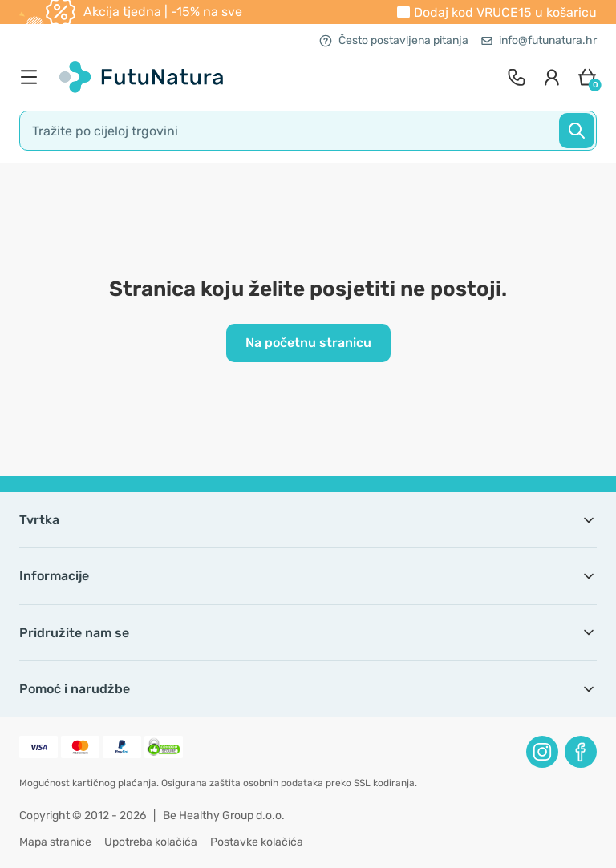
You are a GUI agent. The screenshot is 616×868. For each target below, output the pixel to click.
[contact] (517, 77)
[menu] (33, 77)
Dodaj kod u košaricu (505, 12)
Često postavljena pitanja (394, 40)
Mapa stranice (55, 842)
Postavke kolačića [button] (257, 842)
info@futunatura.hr (539, 40)
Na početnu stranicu (308, 343)
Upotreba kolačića (151, 842)
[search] (308, 131)
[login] (552, 77)
